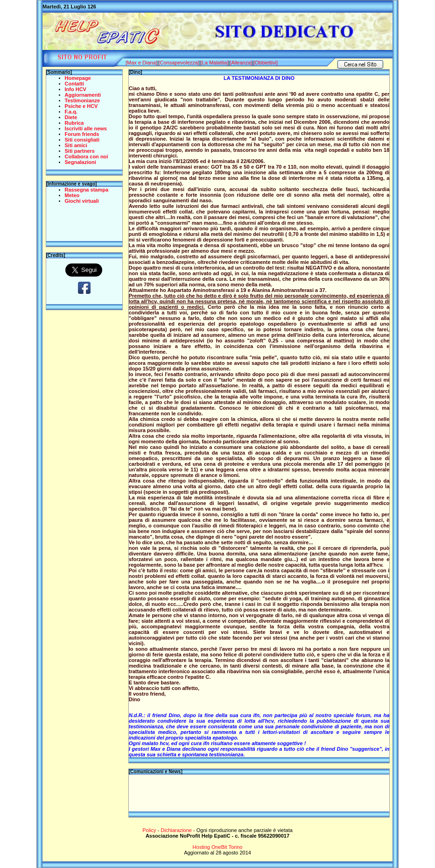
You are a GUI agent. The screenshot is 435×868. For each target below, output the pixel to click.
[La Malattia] (215, 63)
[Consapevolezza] (179, 63)
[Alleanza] (241, 63)
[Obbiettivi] (266, 63)
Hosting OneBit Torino (218, 847)
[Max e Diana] (141, 63)
